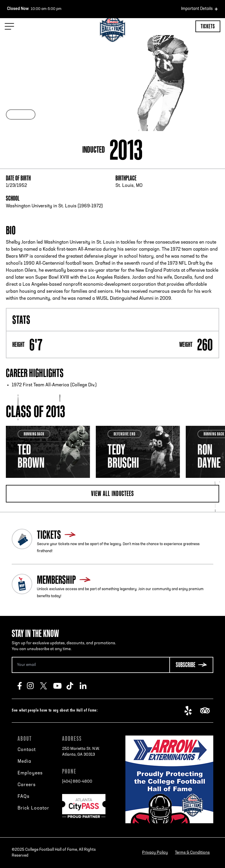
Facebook (22, 686)
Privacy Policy (155, 853)
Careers (27, 785)
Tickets (208, 26)
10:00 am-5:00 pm (34, 9)
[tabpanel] (48, 452)
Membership (56, 580)
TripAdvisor (207, 711)
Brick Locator (33, 808)
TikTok (73, 686)
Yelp (191, 711)
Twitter (47, 686)
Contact (27, 750)
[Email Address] (91, 665)
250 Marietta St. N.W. (81, 752)
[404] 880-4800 (77, 782)
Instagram (34, 686)
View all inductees (112, 493)
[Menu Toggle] (9, 26)
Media (24, 762)
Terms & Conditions (192, 853)
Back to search (25, 56)
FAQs (24, 797)
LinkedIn (86, 686)
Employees (30, 773)
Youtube (60, 686)
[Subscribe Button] (191, 665)
